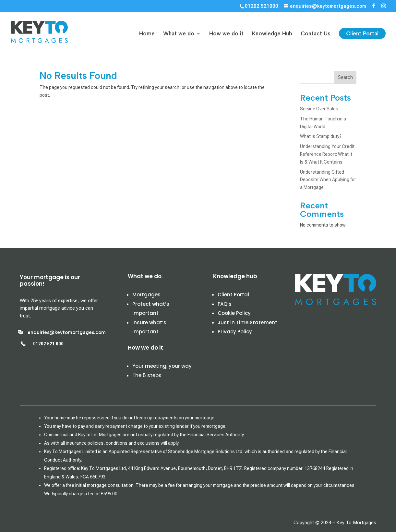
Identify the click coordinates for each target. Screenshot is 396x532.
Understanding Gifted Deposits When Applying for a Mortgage (328, 180)
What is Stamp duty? (321, 136)
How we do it (226, 34)
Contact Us (316, 34)
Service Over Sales (319, 109)
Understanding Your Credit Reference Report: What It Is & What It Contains (327, 154)
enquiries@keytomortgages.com (67, 332)
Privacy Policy (235, 332)
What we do (179, 34)
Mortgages (146, 295)
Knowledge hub (235, 276)
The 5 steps (147, 375)
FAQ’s (225, 304)
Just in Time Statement (247, 322)
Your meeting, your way (162, 366)
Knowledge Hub (272, 34)
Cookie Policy (234, 313)
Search (345, 77)
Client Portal (362, 33)
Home (147, 34)
